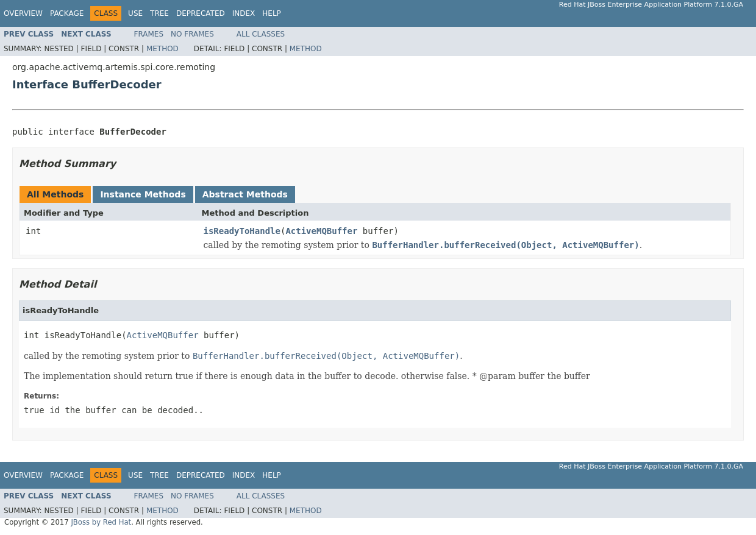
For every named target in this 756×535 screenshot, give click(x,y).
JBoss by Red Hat (101, 522)
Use (135, 13)
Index (244, 13)
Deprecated (201, 13)
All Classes (261, 34)
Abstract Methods (245, 194)
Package (67, 13)
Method (162, 49)
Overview (23, 13)
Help (272, 13)
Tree (159, 13)
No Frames (192, 34)
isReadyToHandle (242, 231)
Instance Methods (143, 194)
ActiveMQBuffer (321, 231)
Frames (149, 34)
